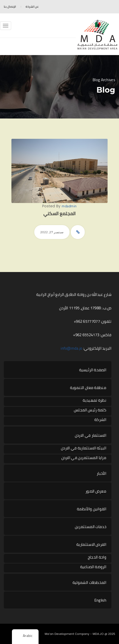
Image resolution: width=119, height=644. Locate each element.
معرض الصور (96, 491)
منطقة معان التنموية (88, 388)
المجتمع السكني (59, 214)
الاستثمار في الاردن (91, 435)
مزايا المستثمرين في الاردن (84, 458)
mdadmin (69, 206)
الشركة (100, 420)
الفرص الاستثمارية (91, 544)
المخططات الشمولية (89, 582)
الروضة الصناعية (93, 567)
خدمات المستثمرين (91, 527)
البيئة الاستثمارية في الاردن (84, 448)
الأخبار (101, 473)
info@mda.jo (71, 348)
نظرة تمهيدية (95, 401)
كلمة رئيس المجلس (90, 410)
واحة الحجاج (97, 557)
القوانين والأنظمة (92, 509)
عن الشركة (32, 7)
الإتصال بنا (10, 7)
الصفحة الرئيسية (93, 370)
